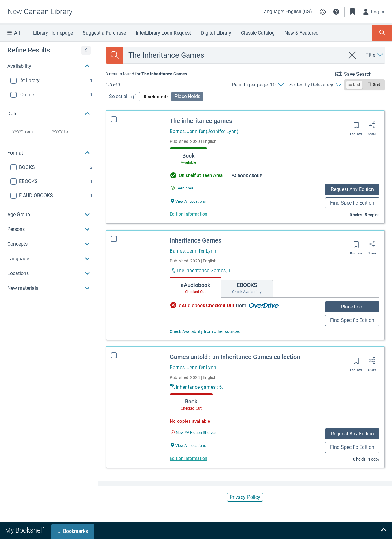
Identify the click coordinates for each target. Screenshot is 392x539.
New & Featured (302, 33)
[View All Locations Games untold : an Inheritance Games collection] (188, 445)
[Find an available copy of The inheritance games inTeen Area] (182, 188)
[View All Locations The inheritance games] (188, 201)
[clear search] (352, 55)
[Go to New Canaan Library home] (40, 12)
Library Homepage (53, 33)
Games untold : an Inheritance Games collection (235, 357)
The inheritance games (201, 121)
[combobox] (234, 55)
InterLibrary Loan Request (163, 33)
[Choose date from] (30, 132)
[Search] (115, 55)
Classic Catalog (258, 33)
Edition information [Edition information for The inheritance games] (188, 214)
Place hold (352, 307)
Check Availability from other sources (205, 331)
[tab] (188, 158)
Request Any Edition (352, 189)
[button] (336, 12)
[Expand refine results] (86, 50)
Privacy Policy (245, 497)
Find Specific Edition (352, 203)
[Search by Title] (375, 55)
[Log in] (374, 12)
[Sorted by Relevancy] (315, 85)
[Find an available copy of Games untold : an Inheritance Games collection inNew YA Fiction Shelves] (194, 432)
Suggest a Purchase (104, 33)
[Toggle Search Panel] (382, 33)
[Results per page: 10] (258, 85)
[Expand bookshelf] (383, 530)
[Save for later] (356, 127)
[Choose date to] (72, 132)
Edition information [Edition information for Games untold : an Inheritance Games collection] (188, 458)
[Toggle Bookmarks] (352, 12)
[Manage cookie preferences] (323, 12)
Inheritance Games (196, 240)
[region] (49, 169)
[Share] (372, 127)
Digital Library (216, 33)
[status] (146, 74)
